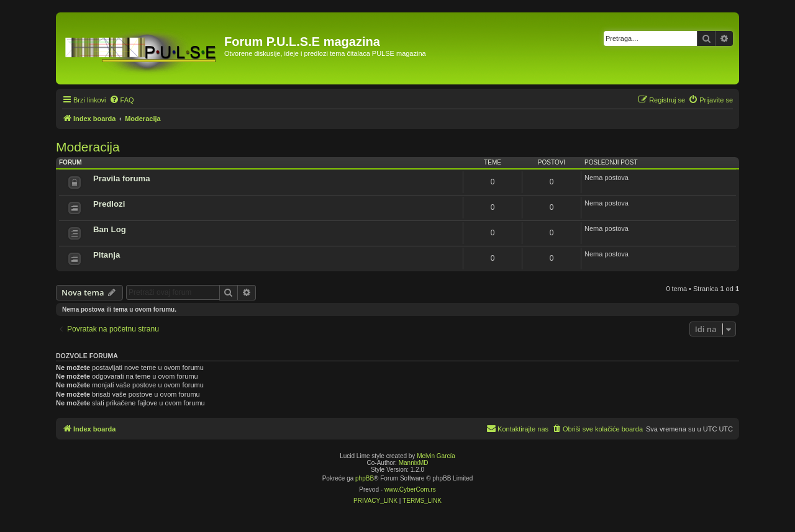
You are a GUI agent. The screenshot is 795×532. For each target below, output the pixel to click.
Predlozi (109, 204)
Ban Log (110, 229)
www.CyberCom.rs (410, 489)
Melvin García (436, 456)
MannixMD (414, 463)
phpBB (365, 478)
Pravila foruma (122, 178)
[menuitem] (122, 100)
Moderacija (88, 147)
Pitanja (107, 255)
